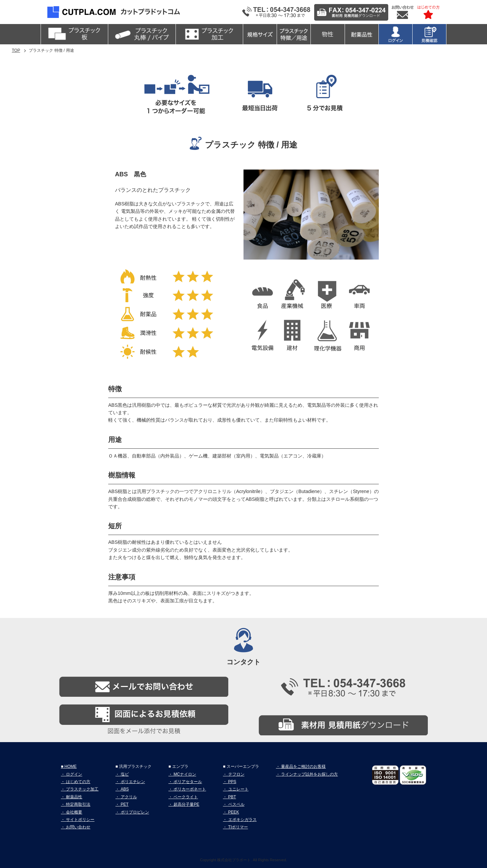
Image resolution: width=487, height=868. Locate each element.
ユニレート (238, 789)
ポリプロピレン (134, 812)
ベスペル (236, 804)
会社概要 (74, 812)
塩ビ (124, 774)
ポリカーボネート (189, 789)
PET (124, 804)
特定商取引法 (78, 804)
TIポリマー (237, 827)
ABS (124, 789)
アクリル (128, 797)
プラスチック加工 (82, 789)
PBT (231, 797)
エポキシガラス (242, 820)
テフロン (236, 774)
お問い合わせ (78, 827)
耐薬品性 (74, 797)
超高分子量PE (186, 804)
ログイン (74, 774)
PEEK (233, 812)
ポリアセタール (187, 782)
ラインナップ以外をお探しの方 (309, 774)
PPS (231, 782)
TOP (16, 50)
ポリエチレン (132, 782)
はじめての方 (78, 782)
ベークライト (185, 797)
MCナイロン (184, 774)
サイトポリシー (80, 820)
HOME (70, 766)
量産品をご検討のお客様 (303, 766)
